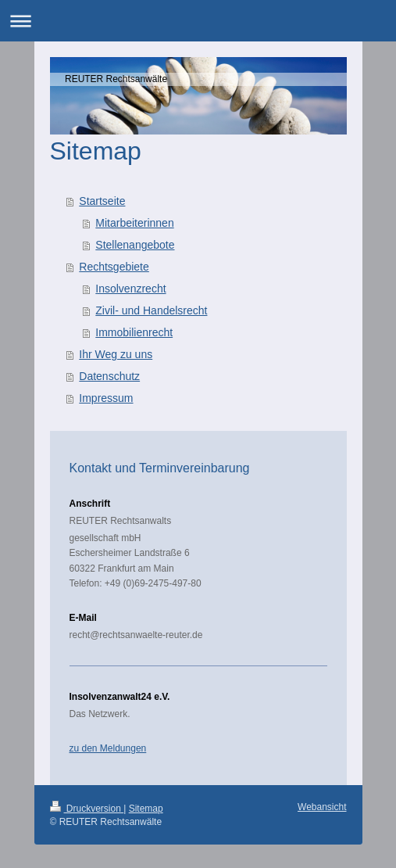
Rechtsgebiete (114, 267)
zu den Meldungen (108, 748)
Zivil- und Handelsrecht (151, 310)
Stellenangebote (135, 245)
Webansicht (322, 807)
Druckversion (87, 809)
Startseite (102, 201)
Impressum (106, 398)
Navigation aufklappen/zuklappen (198, 21)
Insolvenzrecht (130, 289)
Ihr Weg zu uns (116, 354)
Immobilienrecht (134, 332)
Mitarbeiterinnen (134, 223)
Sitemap (146, 809)
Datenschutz (109, 376)
